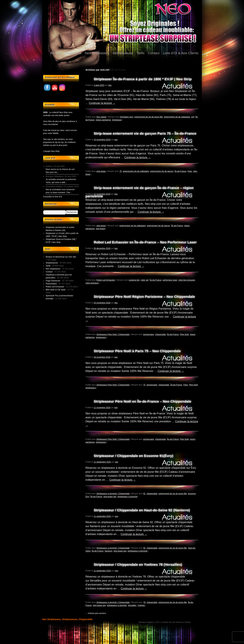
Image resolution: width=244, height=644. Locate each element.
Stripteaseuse (123, 53)
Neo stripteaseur (97, 53)
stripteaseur (101, 337)
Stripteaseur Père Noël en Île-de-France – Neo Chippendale (143, 401)
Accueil (56, 53)
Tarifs (141, 53)
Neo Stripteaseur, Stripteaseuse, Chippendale (68, 619)
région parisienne (103, 120)
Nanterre (109, 551)
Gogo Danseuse (53, 281)
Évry (87, 497)
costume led (134, 280)
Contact (154, 53)
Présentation (51, 284)
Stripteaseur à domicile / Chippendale (113, 494)
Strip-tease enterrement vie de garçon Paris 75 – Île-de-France (145, 133)
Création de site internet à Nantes (176, 622)
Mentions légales (146, 622)
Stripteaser (117, 120)
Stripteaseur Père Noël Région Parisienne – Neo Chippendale (144, 297)
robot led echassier (187, 280)
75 (121, 171)
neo (110, 85)
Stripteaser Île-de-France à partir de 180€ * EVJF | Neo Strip (143, 79)
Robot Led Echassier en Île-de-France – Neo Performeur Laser (145, 242)
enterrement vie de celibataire (177, 117)
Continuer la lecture (102, 103)
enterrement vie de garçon (162, 171)
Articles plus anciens (96, 613)
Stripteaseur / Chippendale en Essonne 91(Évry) (134, 456)
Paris (190, 171)
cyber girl (145, 280)
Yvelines (141, 605)
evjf (193, 117)
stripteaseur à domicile (127, 497)
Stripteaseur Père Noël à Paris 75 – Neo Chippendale (137, 351)
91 (144, 494)
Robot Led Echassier (106, 280)
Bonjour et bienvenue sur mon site (61, 257)
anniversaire (149, 334)
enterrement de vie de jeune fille (149, 117)
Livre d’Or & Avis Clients (181, 53)
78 (144, 602)
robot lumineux (92, 283)
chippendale (161, 334)
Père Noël (184, 334)
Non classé (101, 117)
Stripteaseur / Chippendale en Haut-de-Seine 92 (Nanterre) (142, 510)
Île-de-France (180, 171)
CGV (157, 622)
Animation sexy (127, 117)
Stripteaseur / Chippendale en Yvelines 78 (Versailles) (138, 564)
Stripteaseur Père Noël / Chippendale (113, 334)
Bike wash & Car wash (56, 290)
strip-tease (101, 171)
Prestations (73, 53)
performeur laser (170, 280)
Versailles (132, 605)
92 (144, 548)
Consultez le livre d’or (53, 197)
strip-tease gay (110, 497)
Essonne (192, 494)
